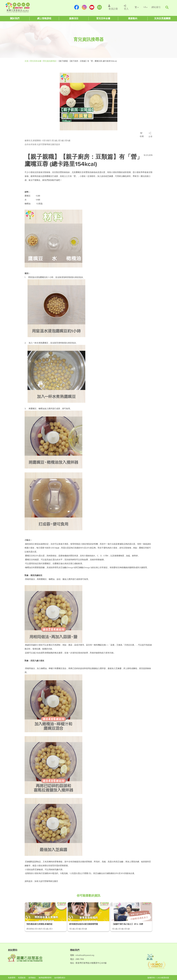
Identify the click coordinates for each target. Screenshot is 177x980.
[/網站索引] (156, 7)
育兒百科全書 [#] (36, 61)
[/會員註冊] (113, 7)
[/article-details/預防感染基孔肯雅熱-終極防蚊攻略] (46, 917)
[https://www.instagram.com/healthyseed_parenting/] (84, 7)
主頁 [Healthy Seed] (27, 61)
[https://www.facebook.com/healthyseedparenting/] (77, 7)
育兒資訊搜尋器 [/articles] (50, 61)
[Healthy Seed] (21, 7)
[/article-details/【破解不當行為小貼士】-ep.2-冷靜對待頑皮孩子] (131, 917)
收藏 (142, 135)
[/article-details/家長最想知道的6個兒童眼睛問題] (88, 917)
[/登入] (126, 7)
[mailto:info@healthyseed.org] (99, 7)
